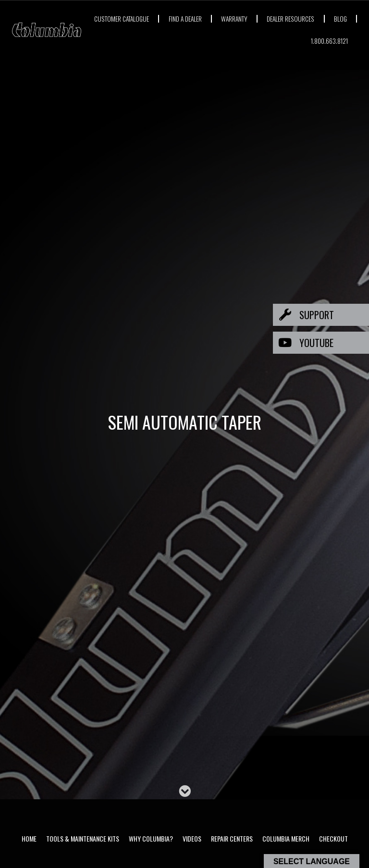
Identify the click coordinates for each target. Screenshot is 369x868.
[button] (321, 315)
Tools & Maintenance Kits (83, 838)
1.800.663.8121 (329, 41)
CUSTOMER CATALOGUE (148, 19)
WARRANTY (265, 19)
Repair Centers (232, 838)
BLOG (284, 41)
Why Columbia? (151, 838)
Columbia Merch (286, 838)
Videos (192, 838)
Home (29, 838)
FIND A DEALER (214, 19)
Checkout (333, 838)
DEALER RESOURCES (323, 19)
